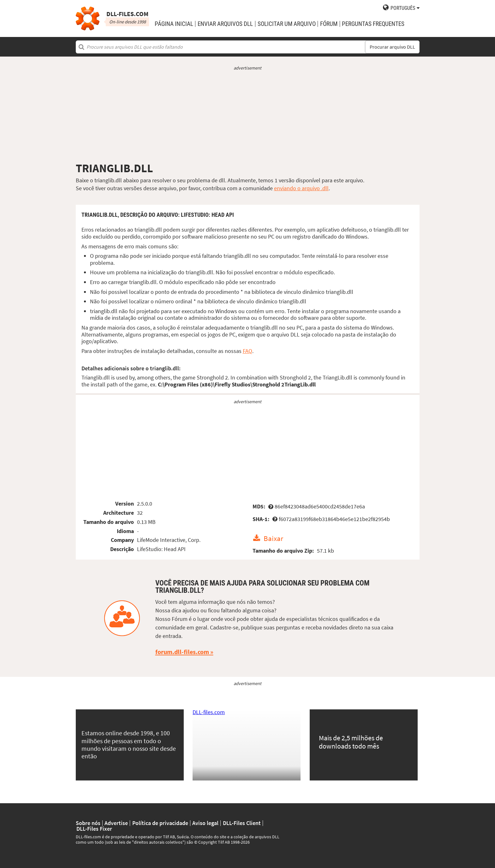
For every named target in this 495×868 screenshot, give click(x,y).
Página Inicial (174, 24)
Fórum (329, 24)
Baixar (273, 538)
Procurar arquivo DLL (392, 47)
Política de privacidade (160, 823)
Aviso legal (205, 823)
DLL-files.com (209, 712)
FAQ (247, 351)
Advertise (116, 823)
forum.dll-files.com (182, 652)
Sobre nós (88, 823)
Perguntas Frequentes (373, 24)
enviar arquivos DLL (225, 24)
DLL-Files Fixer (94, 829)
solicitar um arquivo (287, 24)
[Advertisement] (248, 116)
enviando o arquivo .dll (301, 188)
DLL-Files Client (242, 823)
